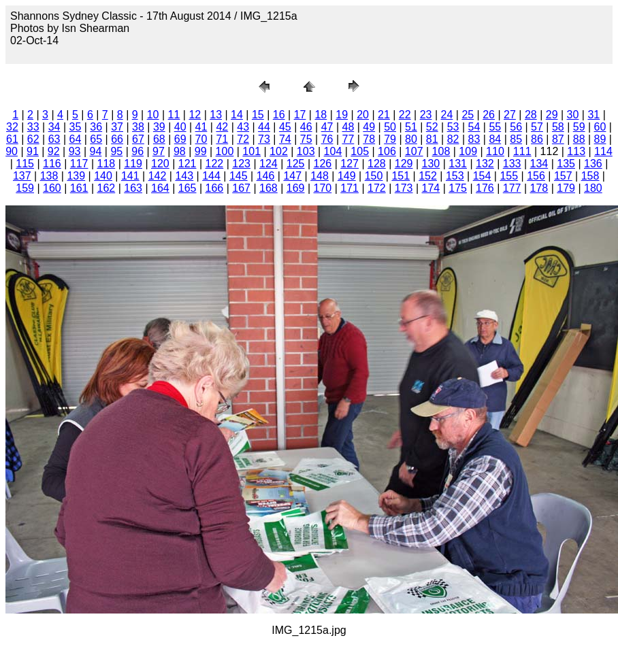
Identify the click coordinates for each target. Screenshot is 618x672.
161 (79, 188)
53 (453, 127)
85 (516, 139)
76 (327, 139)
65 (96, 139)
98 (180, 151)
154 (482, 176)
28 (531, 115)
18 (321, 115)
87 (558, 139)
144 (211, 176)
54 (474, 127)
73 (264, 139)
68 (159, 139)
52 (432, 127)
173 (404, 188)
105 (360, 151)
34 (54, 127)
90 (12, 151)
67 (138, 139)
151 (401, 176)
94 (96, 151)
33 (33, 127)
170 (323, 188)
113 (576, 151)
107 (414, 151)
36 (96, 127)
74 (285, 139)
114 (603, 151)
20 (363, 115)
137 (22, 176)
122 (215, 164)
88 (579, 139)
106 (387, 151)
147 (292, 176)
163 (133, 188)
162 (107, 188)
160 (52, 188)
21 (384, 115)
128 (377, 164)
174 (431, 188)
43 (243, 127)
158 (590, 176)
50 (390, 127)
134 (539, 164)
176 (485, 188)
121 (188, 164)
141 (130, 176)
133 (512, 164)
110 (495, 151)
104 (333, 151)
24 (447, 115)
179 (566, 188)
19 (342, 115)
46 (306, 127)
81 (432, 139)
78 (369, 139)
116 (52, 164)
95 (116, 151)
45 (285, 127)
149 (347, 176)
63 (54, 139)
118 (107, 164)
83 (474, 139)
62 (33, 139)
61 (12, 139)
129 (404, 164)
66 (117, 139)
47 (327, 127)
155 (509, 176)
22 (405, 115)
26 (489, 115)
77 (348, 139)
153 (455, 176)
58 (558, 127)
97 (159, 151)
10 (153, 115)
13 (216, 115)
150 (374, 176)
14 (237, 115)
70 (201, 139)
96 (137, 151)
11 (174, 115)
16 (279, 115)
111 (522, 151)
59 (579, 127)
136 (593, 164)
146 (266, 176)
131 (458, 164)
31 (593, 115)
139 (76, 176)
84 (495, 139)
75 (306, 139)
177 (512, 188)
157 (563, 176)
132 (485, 164)
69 (180, 139)
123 (241, 164)
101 (251, 151)
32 (12, 127)
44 (264, 127)
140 (103, 176)
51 (411, 127)
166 (215, 188)
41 (201, 127)
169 (296, 188)
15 (258, 115)
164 (160, 188)
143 (184, 176)
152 (428, 176)
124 (269, 164)
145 (239, 176)
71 (222, 139)
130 (431, 164)
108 (441, 151)
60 (600, 127)
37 (117, 127)
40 (180, 127)
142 (158, 176)
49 (369, 127)
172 (377, 188)
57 (537, 127)
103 (306, 151)
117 (79, 164)
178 (539, 188)
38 (138, 127)
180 (593, 188)
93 (75, 151)
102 (279, 151)
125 (296, 164)
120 (160, 164)
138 (49, 176)
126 (323, 164)
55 (495, 127)
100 (225, 151)
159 (25, 188)
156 (536, 176)
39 (159, 127)
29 (552, 115)
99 (201, 151)
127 (349, 164)
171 (349, 188)
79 (390, 139)
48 (348, 127)
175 (458, 188)
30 (573, 115)
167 (241, 188)
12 (195, 115)
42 (222, 127)
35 (76, 127)
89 (600, 139)
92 (54, 151)
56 (516, 127)
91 (33, 151)
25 (468, 115)
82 (453, 139)
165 (188, 188)
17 (300, 115)
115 (25, 164)
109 (468, 151)
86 (537, 139)
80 (411, 139)
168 (269, 188)
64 (76, 139)
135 (566, 164)
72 (243, 139)
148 (320, 176)
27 (510, 115)
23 (426, 115)
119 (133, 164)
